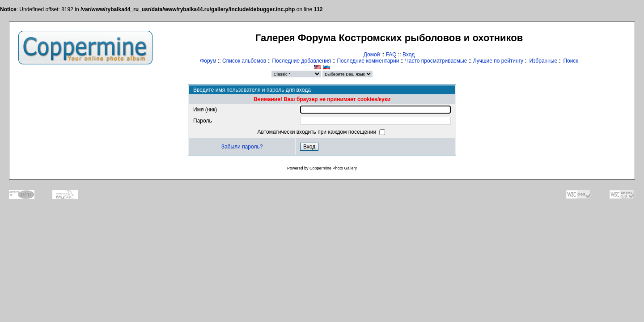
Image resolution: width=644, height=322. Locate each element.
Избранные (543, 61)
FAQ (391, 55)
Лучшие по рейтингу (498, 61)
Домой (372, 55)
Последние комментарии (368, 61)
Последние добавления (301, 61)
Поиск (570, 61)
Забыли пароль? (242, 147)
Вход (409, 55)
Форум (208, 61)
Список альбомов (244, 61)
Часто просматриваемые (436, 61)
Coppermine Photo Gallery (333, 168)
